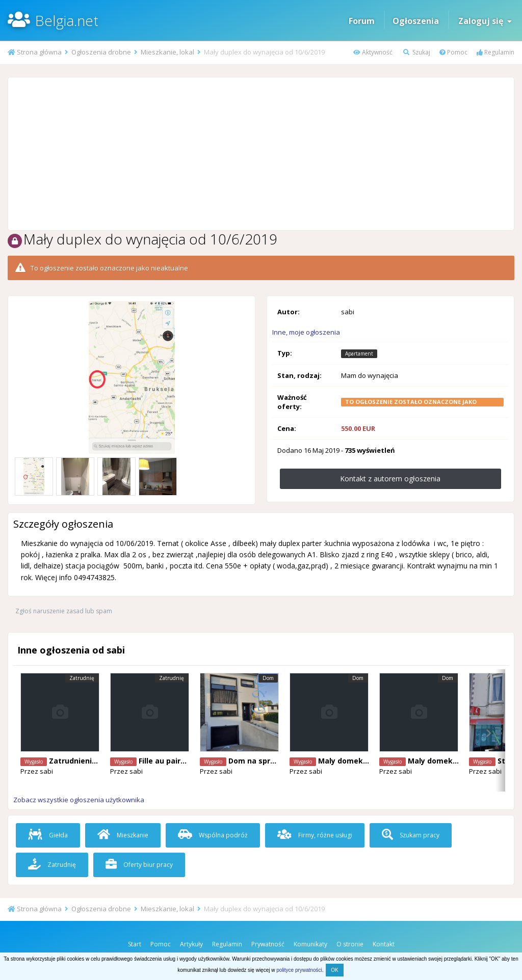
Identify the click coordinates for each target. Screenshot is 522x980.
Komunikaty (310, 944)
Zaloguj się (485, 21)
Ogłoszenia (416, 21)
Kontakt (384, 944)
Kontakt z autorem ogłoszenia (390, 479)
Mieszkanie (123, 835)
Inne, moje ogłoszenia (306, 332)
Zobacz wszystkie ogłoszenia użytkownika (79, 800)
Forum (362, 21)
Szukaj (417, 52)
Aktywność (373, 52)
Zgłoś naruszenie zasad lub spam (64, 611)
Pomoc (453, 52)
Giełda (48, 835)
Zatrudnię (52, 865)
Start (135, 944)
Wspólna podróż (213, 835)
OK (334, 970)
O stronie (350, 944)
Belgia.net (67, 20)
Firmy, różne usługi (315, 835)
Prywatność (268, 944)
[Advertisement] (261, 154)
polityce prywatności (299, 970)
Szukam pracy (411, 835)
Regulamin (495, 52)
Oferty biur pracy (139, 865)
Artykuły (191, 944)
